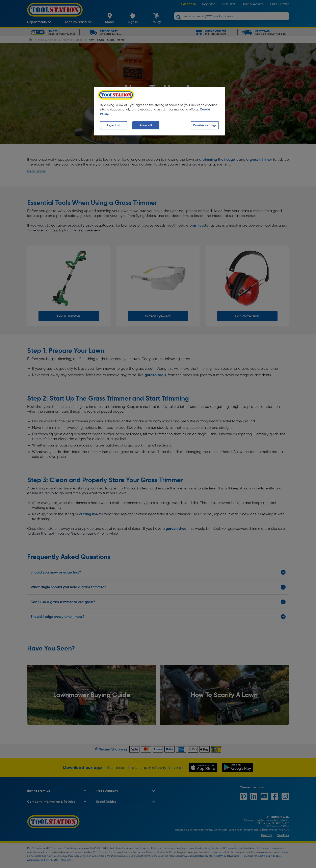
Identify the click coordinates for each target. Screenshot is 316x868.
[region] (159, 111)
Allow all (146, 125)
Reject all (113, 125)
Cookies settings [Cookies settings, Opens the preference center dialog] (205, 125)
